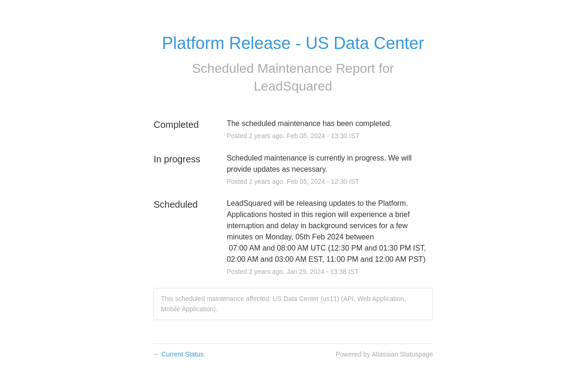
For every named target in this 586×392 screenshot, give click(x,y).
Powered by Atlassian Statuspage (384, 354)
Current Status (178, 354)
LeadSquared (293, 86)
